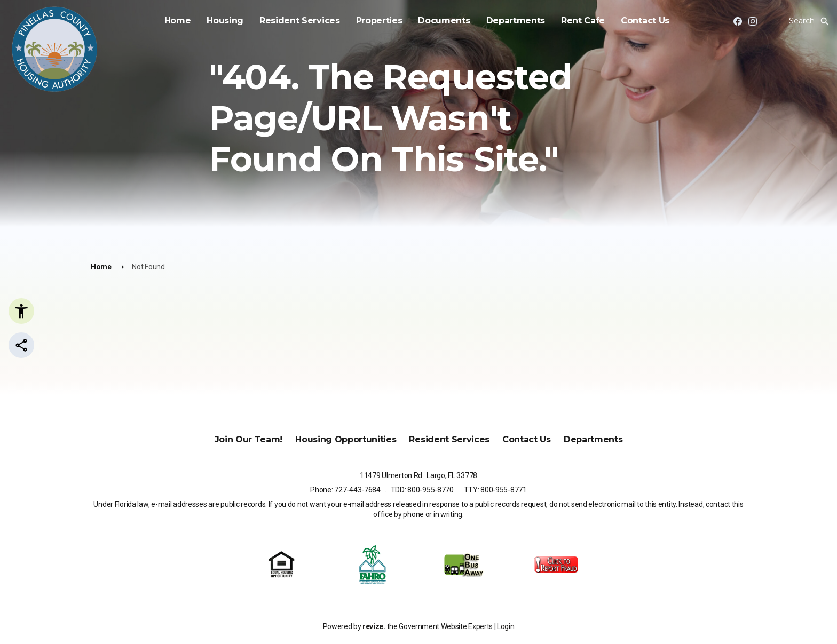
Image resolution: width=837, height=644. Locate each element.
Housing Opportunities (346, 439)
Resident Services (294, 21)
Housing (220, 21)
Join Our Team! (249, 439)
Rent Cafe (578, 21)
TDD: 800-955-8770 (422, 490)
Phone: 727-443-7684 (345, 490)
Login (506, 626)
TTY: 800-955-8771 (495, 490)
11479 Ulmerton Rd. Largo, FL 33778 (418, 475)
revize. (374, 626)
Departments (510, 21)
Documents (439, 21)
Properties (373, 21)
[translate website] (775, 22)
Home (172, 21)
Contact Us (640, 21)
